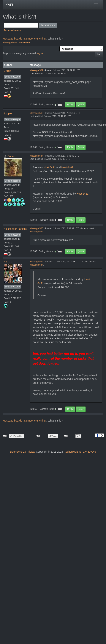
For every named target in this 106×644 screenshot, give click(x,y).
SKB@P (9, 71)
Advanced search (12, 30)
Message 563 (36, 113)
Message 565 (36, 228)
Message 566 (36, 262)
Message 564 (36, 156)
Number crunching (35, 39)
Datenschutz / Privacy (23, 452)
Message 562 (36, 70)
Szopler (8, 113)
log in (40, 53)
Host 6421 (83, 194)
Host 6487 (67, 167)
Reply (70, 105)
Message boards (12, 39)
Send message (12, 77)
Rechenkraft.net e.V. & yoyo (80, 452)
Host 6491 (50, 167)
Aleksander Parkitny (15, 229)
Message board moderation (16, 43)
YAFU (10, 5)
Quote (81, 105)
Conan (11, 156)
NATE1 (8, 262)
